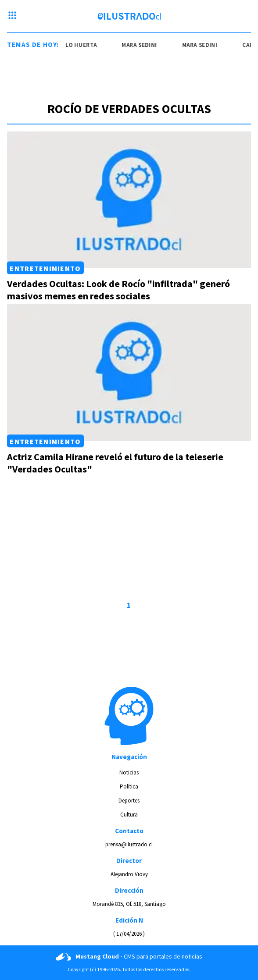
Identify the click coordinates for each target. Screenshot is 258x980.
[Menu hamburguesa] (12, 16)
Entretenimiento (45, 268)
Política (129, 786)
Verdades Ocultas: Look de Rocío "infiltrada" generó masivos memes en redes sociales (118, 290)
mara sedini (140, 45)
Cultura (129, 815)
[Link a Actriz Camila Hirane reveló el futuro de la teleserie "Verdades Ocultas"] (129, 373)
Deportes (129, 801)
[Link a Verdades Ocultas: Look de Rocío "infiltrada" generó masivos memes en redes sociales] (129, 200)
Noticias (129, 772)
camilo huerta (75, 45)
